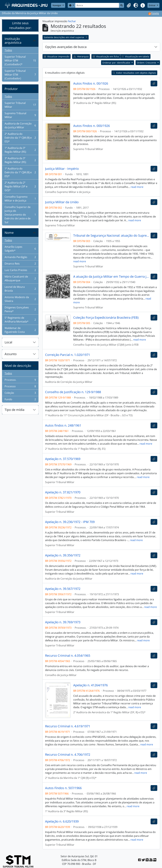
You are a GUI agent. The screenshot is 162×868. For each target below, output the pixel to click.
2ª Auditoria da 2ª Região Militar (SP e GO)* (20, 186)
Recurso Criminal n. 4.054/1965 (68, 656)
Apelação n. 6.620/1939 (62, 821)
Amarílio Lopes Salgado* (20, 249)
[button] (129, 5)
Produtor (11, 89)
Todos (8, 50)
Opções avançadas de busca (66, 47)
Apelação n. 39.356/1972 (63, 555)
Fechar (72, 21)
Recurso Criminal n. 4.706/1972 (68, 755)
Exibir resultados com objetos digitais (134, 73)
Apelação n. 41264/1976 (90, 685)
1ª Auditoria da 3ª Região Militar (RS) (20, 150)
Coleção (20, 394)
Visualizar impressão (57, 56)
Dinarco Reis (20, 264)
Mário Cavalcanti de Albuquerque (20, 278)
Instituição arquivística (13, 41)
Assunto (11, 354)
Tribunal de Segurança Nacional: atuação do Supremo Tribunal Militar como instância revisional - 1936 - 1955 (111, 236)
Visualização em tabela (135, 56)
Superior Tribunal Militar (20, 105)
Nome (9, 233)
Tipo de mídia (14, 410)
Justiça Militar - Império (62, 169)
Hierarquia (81, 56)
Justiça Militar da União (62, 202)
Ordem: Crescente (147, 63)
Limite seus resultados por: (20, 25)
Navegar (57, 5)
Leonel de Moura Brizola (20, 289)
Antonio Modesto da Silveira (20, 299)
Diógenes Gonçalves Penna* (20, 309)
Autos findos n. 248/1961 (63, 425)
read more (137, 187)
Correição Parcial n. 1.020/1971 (68, 355)
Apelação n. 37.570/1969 (63, 459)
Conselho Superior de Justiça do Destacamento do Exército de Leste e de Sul (20, 215)
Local (8, 342)
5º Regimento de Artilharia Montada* (20, 320)
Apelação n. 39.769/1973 (63, 622)
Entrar (153, 5)
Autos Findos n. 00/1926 (91, 83)
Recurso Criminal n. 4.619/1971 (68, 726)
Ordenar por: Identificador (117, 63)
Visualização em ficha (106, 56)
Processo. (20, 381)
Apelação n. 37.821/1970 (63, 492)
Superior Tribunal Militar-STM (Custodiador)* (20, 61)
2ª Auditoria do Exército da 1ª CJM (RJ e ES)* (20, 138)
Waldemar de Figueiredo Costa (20, 330)
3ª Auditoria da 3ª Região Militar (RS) (20, 160)
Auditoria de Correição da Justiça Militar (20, 125)
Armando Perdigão (20, 258)
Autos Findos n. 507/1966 (63, 788)
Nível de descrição (18, 366)
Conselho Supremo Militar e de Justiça (20, 199)
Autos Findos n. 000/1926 (92, 126)
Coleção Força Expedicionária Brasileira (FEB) (106, 318)
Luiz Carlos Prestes (20, 271)
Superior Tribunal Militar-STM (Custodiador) (20, 75)
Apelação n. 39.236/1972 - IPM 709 (70, 522)
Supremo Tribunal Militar (20, 115)
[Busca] (97, 5)
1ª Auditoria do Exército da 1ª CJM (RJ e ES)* (20, 172)
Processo (20, 387)
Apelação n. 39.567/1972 (63, 589)
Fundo (20, 400)
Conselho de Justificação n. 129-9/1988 (73, 392)
